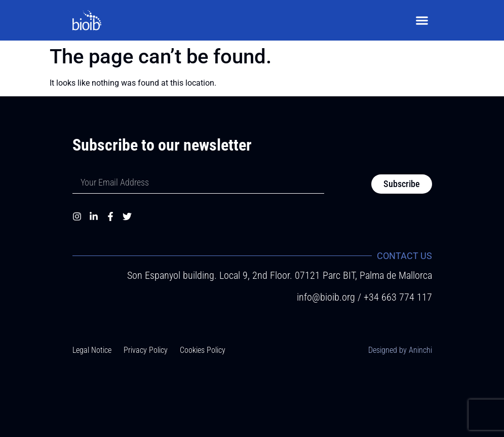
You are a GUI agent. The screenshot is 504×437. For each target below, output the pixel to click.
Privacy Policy (146, 350)
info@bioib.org (327, 297)
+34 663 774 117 (398, 297)
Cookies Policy (203, 350)
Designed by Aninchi (400, 350)
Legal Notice (92, 350)
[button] (422, 21)
